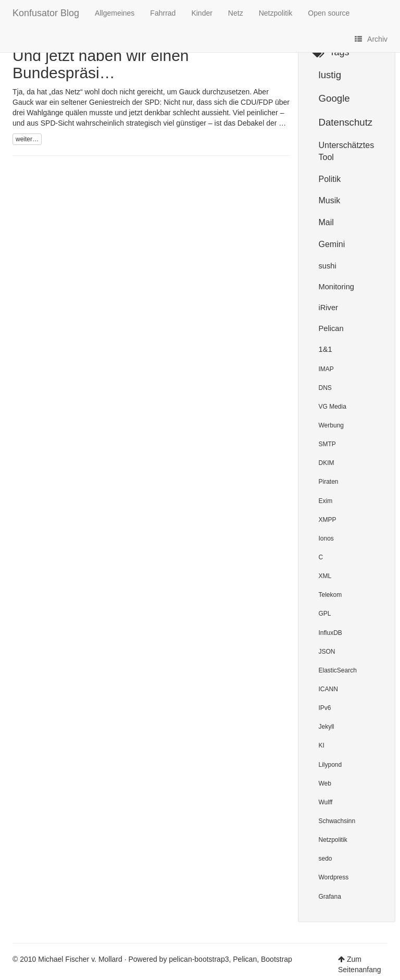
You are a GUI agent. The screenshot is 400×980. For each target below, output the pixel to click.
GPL (325, 614)
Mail (326, 222)
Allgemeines (115, 13)
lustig (330, 75)
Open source (329, 13)
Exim (326, 501)
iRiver (328, 308)
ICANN (328, 689)
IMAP (326, 369)
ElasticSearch (338, 670)
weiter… (27, 139)
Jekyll (327, 727)
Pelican (331, 328)
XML (325, 576)
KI (322, 745)
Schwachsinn (337, 821)
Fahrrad (163, 13)
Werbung (331, 425)
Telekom (330, 595)
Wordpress (334, 877)
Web (325, 783)
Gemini (332, 244)
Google (334, 98)
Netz (236, 13)
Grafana (330, 897)
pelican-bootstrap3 (199, 959)
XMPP (328, 520)
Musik (330, 200)
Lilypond (330, 765)
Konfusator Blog (46, 12)
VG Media (333, 407)
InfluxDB (330, 633)
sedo (326, 859)
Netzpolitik (276, 13)
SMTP (327, 444)
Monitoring (336, 287)
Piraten (329, 482)
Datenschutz (346, 122)
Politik (330, 179)
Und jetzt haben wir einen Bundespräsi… (101, 64)
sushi (328, 266)
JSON (327, 652)
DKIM (327, 463)
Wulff (326, 802)
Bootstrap (277, 959)
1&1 (326, 349)
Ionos (326, 538)
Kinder (202, 13)
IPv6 (325, 708)
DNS (325, 388)
